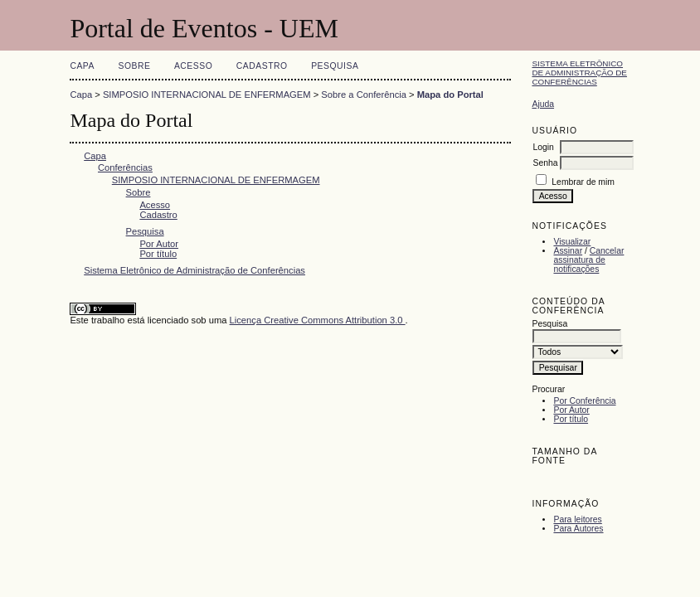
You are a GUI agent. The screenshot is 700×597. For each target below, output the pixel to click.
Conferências (125, 167)
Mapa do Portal (450, 95)
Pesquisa (335, 66)
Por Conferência (584, 401)
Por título (571, 419)
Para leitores (577, 519)
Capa (82, 66)
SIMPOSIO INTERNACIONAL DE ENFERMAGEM (207, 95)
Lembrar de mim (583, 182)
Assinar (568, 251)
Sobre (134, 66)
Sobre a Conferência (364, 95)
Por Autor (571, 410)
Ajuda (543, 104)
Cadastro (262, 66)
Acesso (193, 66)
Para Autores (578, 529)
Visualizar (572, 242)
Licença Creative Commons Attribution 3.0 (318, 320)
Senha (545, 163)
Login (543, 147)
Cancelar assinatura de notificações (588, 260)
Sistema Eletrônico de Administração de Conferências (579, 73)
